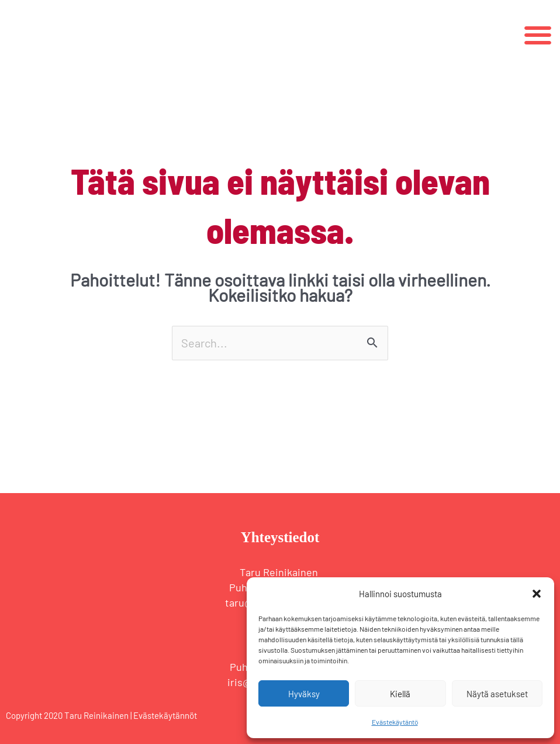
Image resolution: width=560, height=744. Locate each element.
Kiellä (400, 694)
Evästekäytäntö (395, 722)
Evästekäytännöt (165, 715)
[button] (537, 594)
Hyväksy (304, 694)
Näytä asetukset (497, 694)
